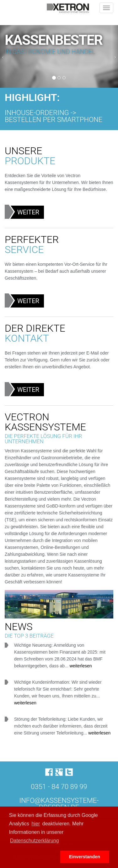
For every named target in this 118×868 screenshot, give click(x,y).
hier (36, 824)
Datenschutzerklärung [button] (35, 841)
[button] (34, 857)
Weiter (28, 212)
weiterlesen (81, 666)
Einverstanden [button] (85, 857)
